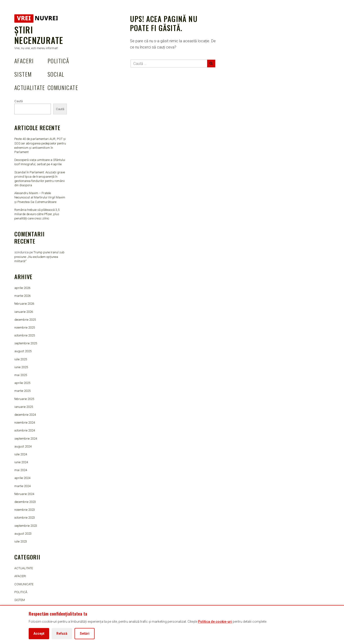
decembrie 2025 (25, 320)
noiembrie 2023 (25, 510)
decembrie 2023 (25, 502)
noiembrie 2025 (25, 327)
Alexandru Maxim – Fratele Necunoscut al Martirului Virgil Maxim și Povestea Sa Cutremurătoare (40, 197)
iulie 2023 (21, 541)
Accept (39, 633)
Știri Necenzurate (39, 35)
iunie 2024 (21, 462)
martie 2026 (22, 296)
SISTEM (23, 74)
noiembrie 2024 (25, 423)
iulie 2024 (21, 454)
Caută (19, 101)
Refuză (62, 633)
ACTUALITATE (30, 87)
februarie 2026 (24, 304)
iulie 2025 (21, 359)
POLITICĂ (58, 61)
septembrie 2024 (26, 439)
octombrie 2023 (25, 518)
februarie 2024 (24, 494)
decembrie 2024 (25, 415)
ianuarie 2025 (24, 407)
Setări (85, 633)
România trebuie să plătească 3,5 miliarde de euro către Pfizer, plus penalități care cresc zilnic (37, 214)
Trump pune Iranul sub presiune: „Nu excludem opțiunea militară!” (39, 257)
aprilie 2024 (22, 478)
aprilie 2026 (22, 288)
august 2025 (23, 351)
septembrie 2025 (26, 343)
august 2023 (23, 534)
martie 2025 (22, 391)
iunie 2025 (21, 367)
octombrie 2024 (25, 430)
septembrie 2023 (26, 526)
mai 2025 (21, 375)
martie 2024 (22, 486)
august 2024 (23, 446)
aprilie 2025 (22, 383)
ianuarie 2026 (24, 312)
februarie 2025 (24, 399)
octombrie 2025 (25, 335)
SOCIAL (56, 74)
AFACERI (24, 61)
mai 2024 (21, 470)
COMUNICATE (63, 87)
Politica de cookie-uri (215, 622)
